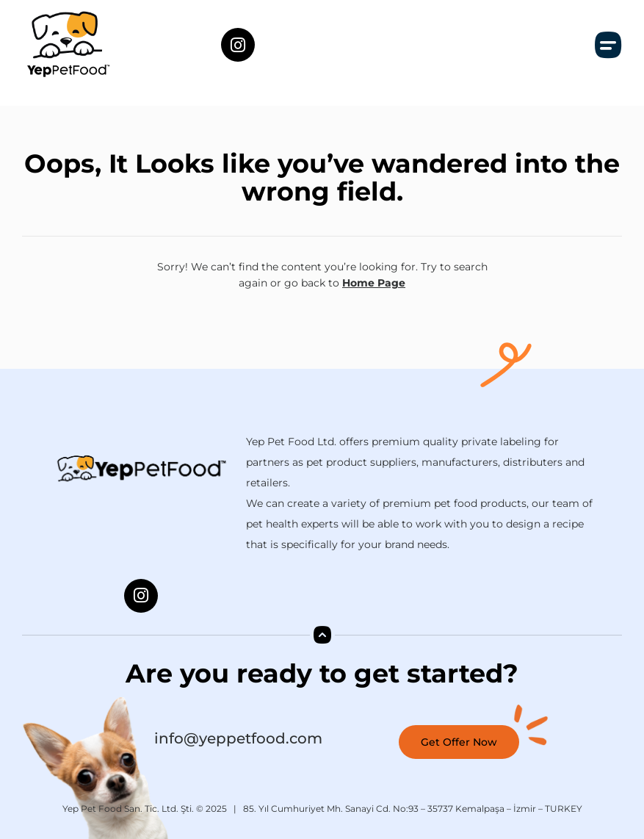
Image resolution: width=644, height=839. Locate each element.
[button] (609, 45)
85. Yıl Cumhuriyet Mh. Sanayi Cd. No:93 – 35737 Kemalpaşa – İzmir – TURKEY (413, 809)
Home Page (374, 283)
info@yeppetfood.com (238, 738)
